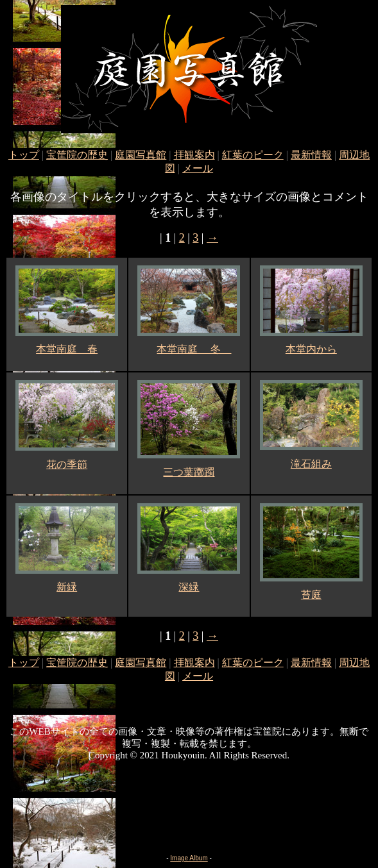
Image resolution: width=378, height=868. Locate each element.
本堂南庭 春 (67, 349)
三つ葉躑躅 (189, 472)
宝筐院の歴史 (77, 155)
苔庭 (311, 595)
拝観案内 (194, 155)
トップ (24, 155)
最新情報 (311, 155)
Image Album (189, 858)
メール (198, 168)
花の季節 (67, 464)
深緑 (189, 587)
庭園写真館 (141, 155)
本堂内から (311, 349)
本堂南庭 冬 (194, 349)
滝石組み (311, 464)
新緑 (67, 587)
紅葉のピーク (253, 155)
